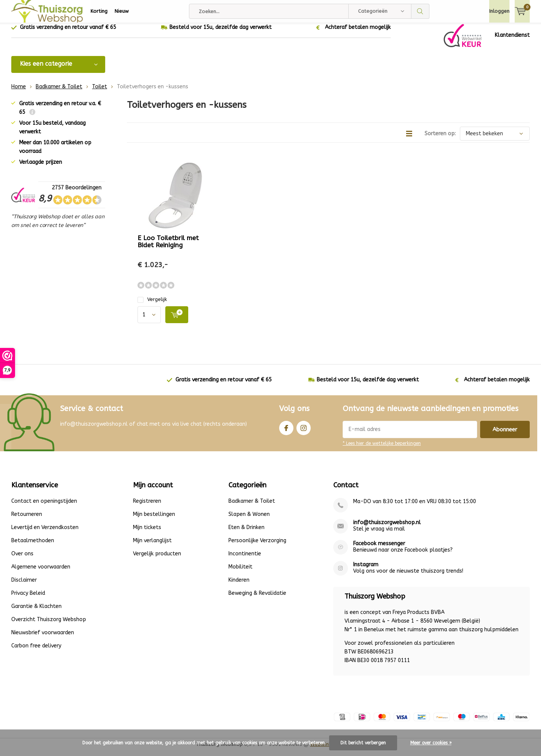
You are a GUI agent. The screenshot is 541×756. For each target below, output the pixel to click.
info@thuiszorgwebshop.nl (387, 528)
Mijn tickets (147, 533)
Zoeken (420, 11)
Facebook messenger (379, 549)
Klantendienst (512, 41)
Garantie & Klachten (36, 612)
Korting (99, 11)
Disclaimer (24, 586)
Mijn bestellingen (154, 520)
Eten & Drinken (246, 533)
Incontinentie (245, 559)
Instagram (304, 432)
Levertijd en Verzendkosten (45, 533)
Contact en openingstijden (44, 507)
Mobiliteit (240, 572)
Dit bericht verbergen (363, 743)
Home (19, 92)
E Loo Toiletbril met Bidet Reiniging (168, 247)
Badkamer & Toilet (59, 92)
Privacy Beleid (28, 599)
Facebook (286, 432)
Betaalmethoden (33, 546)
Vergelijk (152, 305)
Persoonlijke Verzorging (257, 546)
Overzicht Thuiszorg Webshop (49, 625)
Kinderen (239, 586)
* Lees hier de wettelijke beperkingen (382, 449)
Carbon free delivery (36, 651)
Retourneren (27, 520)
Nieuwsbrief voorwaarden (43, 638)
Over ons (22, 559)
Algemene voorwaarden (41, 572)
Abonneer (505, 435)
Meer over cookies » (431, 743)
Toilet (100, 92)
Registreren (147, 507)
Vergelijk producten (157, 559)
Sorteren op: (440, 139)
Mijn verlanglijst (152, 546)
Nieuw (122, 11)
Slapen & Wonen (249, 520)
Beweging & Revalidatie (257, 599)
